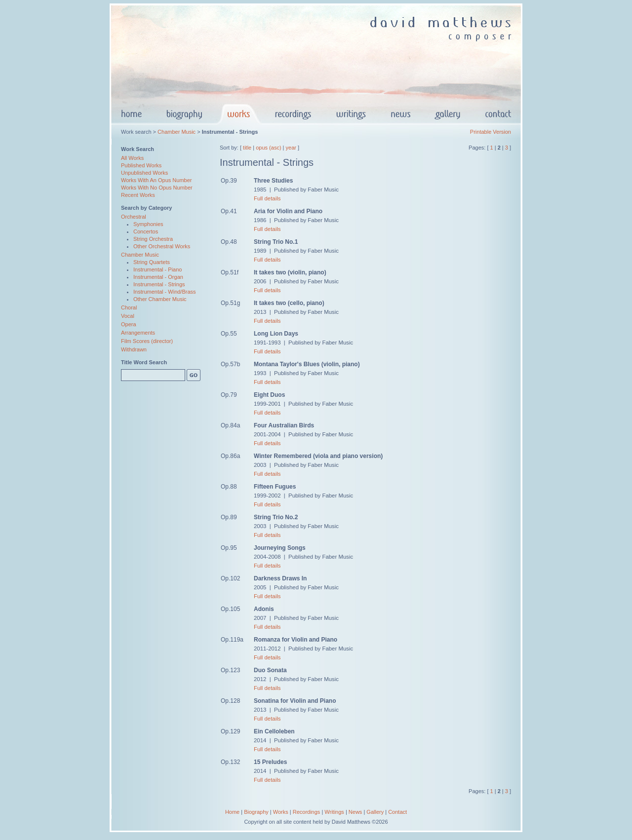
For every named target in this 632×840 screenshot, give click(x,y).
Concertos (146, 231)
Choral (129, 307)
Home (232, 812)
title (247, 148)
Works (281, 812)
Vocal (128, 316)
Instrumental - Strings (159, 284)
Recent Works (138, 195)
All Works (132, 158)
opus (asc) (268, 148)
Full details (267, 198)
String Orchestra (153, 239)
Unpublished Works (144, 173)
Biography (256, 812)
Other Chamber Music (160, 299)
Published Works (141, 165)
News (355, 812)
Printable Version (491, 132)
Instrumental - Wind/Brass (165, 292)
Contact (397, 812)
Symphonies (148, 224)
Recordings (307, 812)
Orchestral (134, 217)
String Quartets (152, 262)
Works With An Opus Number (156, 180)
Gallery (375, 812)
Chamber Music (177, 132)
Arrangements (138, 333)
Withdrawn (134, 349)
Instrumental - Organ (158, 277)
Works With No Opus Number (157, 188)
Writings (334, 812)
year (291, 148)
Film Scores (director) (147, 341)
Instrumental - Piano (158, 269)
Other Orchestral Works (162, 246)
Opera (129, 324)
